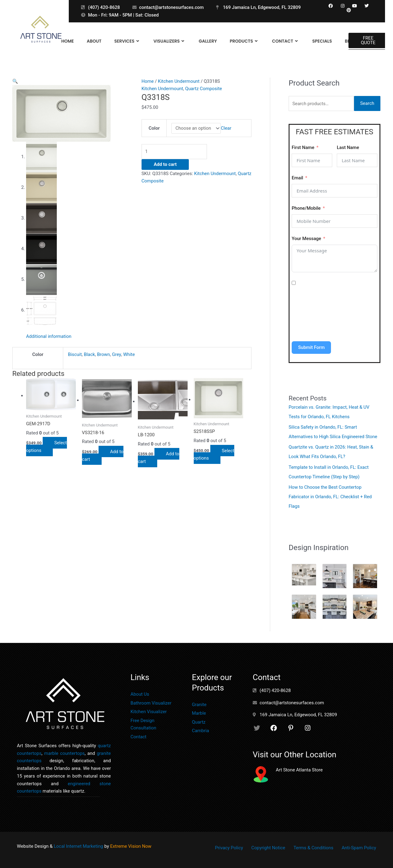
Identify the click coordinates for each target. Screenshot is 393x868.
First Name (303, 147)
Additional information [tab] (49, 337)
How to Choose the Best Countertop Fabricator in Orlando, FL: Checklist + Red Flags (331, 495)
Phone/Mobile (306, 208)
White (129, 355)
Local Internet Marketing (79, 844)
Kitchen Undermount (179, 81)
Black (89, 355)
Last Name (348, 147)
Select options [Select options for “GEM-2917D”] (47, 447)
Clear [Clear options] (226, 128)
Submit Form (311, 347)
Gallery (208, 41)
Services (127, 41)
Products (244, 41)
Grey (117, 355)
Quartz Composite (204, 89)
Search (367, 104)
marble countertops (64, 751)
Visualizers (170, 41)
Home (67, 41)
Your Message (306, 239)
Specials (322, 41)
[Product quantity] (176, 152)
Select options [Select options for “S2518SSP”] (214, 455)
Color (154, 128)
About (94, 41)
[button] (15, 81)
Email (297, 178)
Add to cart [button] (103, 456)
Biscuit (75, 355)
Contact (286, 41)
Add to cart (165, 164)
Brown (103, 355)
